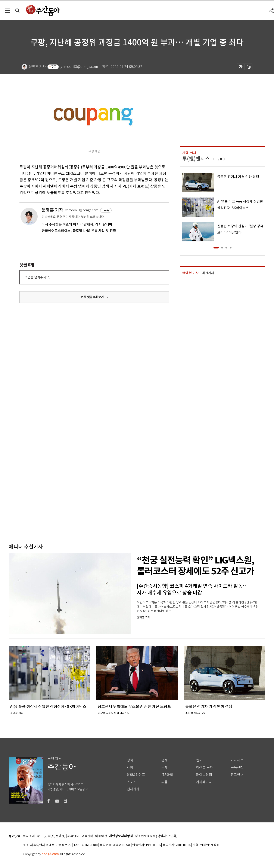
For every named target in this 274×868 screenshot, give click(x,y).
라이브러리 (204, 775)
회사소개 (29, 836)
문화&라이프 (136, 775)
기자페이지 (204, 782)
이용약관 (101, 836)
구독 (54, 67)
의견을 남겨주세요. (37, 277)
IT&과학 (167, 775)
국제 (165, 768)
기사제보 (237, 760)
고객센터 (87, 836)
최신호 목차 (204, 768)
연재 (199, 760)
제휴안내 (73, 836)
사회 (130, 768)
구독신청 (237, 768)
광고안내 (237, 775)
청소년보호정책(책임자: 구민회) (156, 836)
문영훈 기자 (52, 210)
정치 (130, 760)
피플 (165, 782)
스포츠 (132, 782)
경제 (165, 760)
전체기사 (133, 789)
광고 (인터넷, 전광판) (51, 836)
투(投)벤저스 (196, 159)
